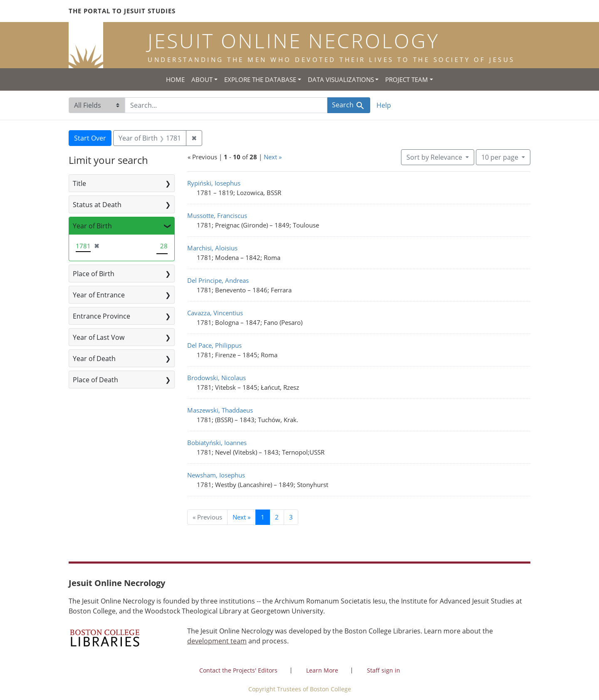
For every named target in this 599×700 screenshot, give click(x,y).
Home (175, 79)
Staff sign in (384, 670)
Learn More (322, 670)
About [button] (202, 79)
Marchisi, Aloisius (212, 248)
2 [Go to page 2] (277, 517)
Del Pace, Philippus (214, 345)
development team (217, 641)
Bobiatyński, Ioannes (217, 443)
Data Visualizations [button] (341, 79)
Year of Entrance (99, 295)
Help (384, 105)
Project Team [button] (407, 79)
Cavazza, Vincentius (215, 313)
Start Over (90, 138)
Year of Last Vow (99, 337)
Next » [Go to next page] (241, 517)
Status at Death (97, 205)
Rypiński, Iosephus (214, 183)
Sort (435, 157)
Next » (273, 157)
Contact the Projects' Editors (238, 670)
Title (79, 183)
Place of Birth (94, 274)
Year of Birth (92, 226)
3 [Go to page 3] (291, 517)
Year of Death (94, 359)
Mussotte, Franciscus (217, 215)
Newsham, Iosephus (216, 475)
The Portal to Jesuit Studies (122, 11)
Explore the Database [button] (260, 79)
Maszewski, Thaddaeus (220, 410)
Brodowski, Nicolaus (217, 378)
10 (501, 157)
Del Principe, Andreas (218, 280)
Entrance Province (101, 316)
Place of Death (95, 380)
